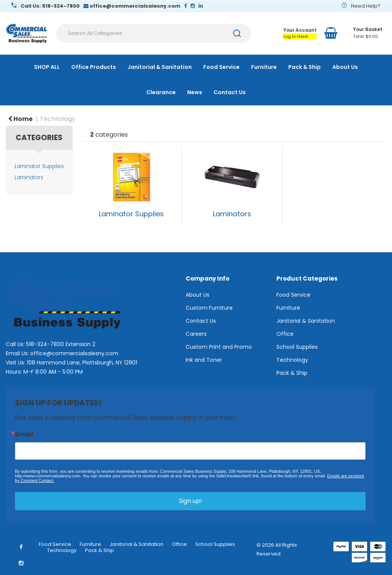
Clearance (161, 92)
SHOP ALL (47, 67)
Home (20, 119)
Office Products (94, 67)
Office (285, 334)
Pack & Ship (305, 67)
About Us (345, 67)
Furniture (264, 67)
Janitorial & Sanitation (160, 67)
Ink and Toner (204, 360)
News (195, 92)
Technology (58, 119)
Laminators (29, 177)
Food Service (221, 67)
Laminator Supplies (39, 166)
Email (24, 435)
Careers (196, 334)
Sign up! (190, 501)
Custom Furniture (209, 308)
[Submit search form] (237, 33)
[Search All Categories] (154, 33)
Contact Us (230, 92)
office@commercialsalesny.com (74, 353)
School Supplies (297, 347)
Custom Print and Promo (219, 347)
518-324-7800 (45, 344)
